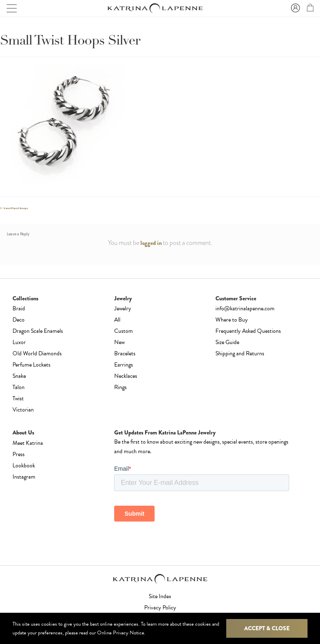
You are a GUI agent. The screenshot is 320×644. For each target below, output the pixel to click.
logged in (151, 243)
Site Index (160, 596)
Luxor (19, 342)
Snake (19, 376)
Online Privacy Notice (121, 633)
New (119, 342)
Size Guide (227, 342)
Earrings (124, 365)
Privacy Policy (160, 608)
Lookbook (24, 466)
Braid (19, 308)
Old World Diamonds (37, 353)
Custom (124, 331)
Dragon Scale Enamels (38, 331)
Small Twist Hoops (15, 208)
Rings (120, 387)
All (117, 320)
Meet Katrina (28, 443)
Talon (19, 387)
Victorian (23, 410)
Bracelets (125, 353)
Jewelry (123, 308)
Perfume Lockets (31, 365)
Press (19, 454)
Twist (18, 398)
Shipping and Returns (240, 353)
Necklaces (126, 376)
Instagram (24, 477)
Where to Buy (232, 320)
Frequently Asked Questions (248, 331)
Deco (19, 320)
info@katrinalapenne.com (245, 308)
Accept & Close (267, 628)
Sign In (294, 8)
